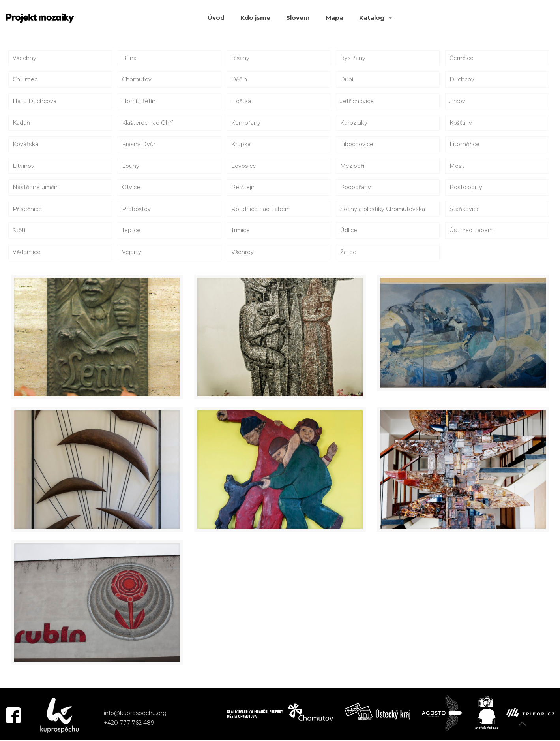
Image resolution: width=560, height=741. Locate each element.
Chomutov (137, 80)
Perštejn (243, 188)
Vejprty (132, 253)
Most (457, 166)
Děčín (239, 80)
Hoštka (241, 102)
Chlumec (25, 80)
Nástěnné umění (36, 188)
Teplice (131, 231)
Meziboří (352, 166)
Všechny (24, 58)
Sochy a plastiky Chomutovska (382, 210)
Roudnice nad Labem (261, 210)
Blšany (240, 58)
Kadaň (21, 123)
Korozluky (354, 123)
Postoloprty (466, 188)
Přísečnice (27, 210)
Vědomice (27, 253)
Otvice (131, 188)
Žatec (348, 253)
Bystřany (353, 58)
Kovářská (25, 145)
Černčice (462, 58)
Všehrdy (243, 253)
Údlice (349, 231)
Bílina (129, 58)
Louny (131, 166)
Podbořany (356, 188)
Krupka (241, 145)
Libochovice (357, 145)
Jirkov (457, 102)
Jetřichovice (357, 102)
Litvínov (23, 166)
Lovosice (243, 166)
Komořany (246, 123)
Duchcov (462, 80)
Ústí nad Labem (471, 231)
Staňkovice (465, 210)
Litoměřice (464, 145)
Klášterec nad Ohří (147, 123)
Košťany (461, 123)
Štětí (19, 231)
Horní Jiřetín (139, 102)
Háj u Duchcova (35, 102)
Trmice (241, 231)
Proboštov (136, 210)
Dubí (347, 80)
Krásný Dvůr (139, 145)
